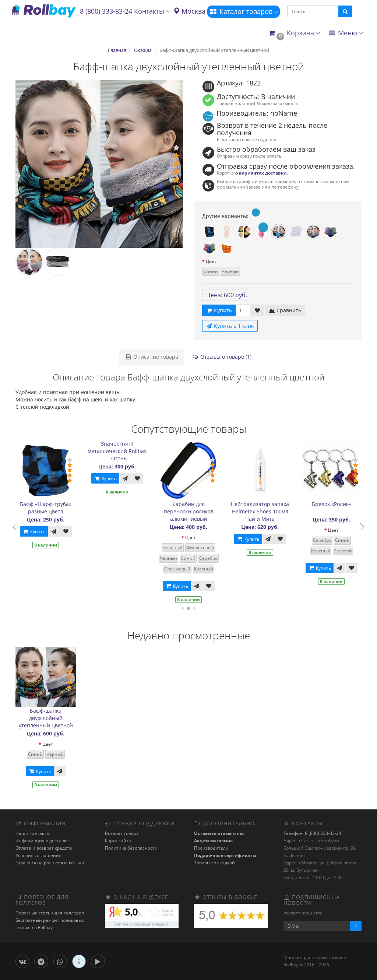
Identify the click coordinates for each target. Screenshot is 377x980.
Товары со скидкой (214, 863)
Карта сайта (118, 841)
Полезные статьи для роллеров (50, 913)
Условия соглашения (38, 855)
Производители (211, 848)
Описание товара (152, 357)
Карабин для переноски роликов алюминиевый (196, 511)
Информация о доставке (42, 841)
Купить (41, 532)
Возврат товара (122, 833)
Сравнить (285, 310)
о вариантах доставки (261, 173)
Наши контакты (33, 833)
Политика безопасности (131, 848)
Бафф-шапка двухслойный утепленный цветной (46, 718)
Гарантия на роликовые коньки (50, 863)
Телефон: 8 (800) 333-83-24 (312, 833)
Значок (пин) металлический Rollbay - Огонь (125, 451)
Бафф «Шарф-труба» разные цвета (53, 508)
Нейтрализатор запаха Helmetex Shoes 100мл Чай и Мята (268, 511)
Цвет (211, 261)
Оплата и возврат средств (44, 848)
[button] (294, 33)
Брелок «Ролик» (339, 504)
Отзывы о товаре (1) (222, 357)
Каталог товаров (244, 11)
